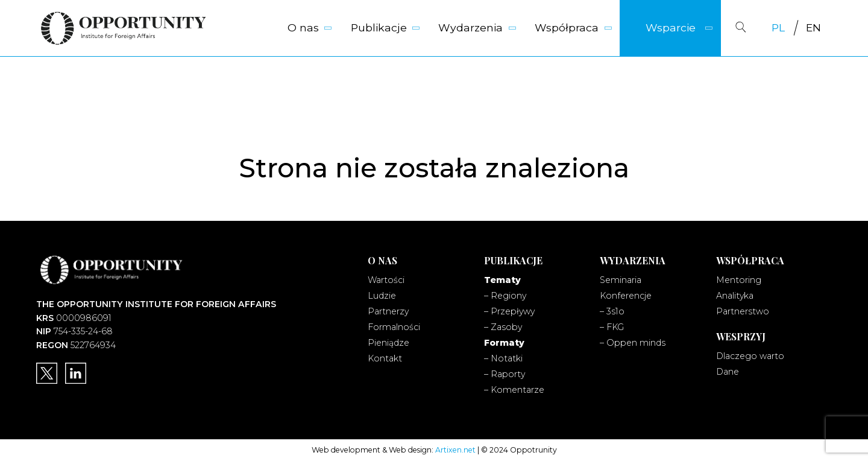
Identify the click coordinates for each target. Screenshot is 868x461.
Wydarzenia (470, 27)
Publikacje (379, 27)
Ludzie (382, 296)
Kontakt (385, 358)
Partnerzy (388, 311)
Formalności (394, 327)
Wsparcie (671, 27)
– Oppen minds (633, 343)
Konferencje (626, 296)
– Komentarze (514, 390)
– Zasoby (503, 327)
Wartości (386, 280)
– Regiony (505, 296)
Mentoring (739, 280)
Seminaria (621, 280)
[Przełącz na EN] (814, 28)
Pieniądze (388, 343)
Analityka (735, 296)
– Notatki (503, 358)
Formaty (504, 343)
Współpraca (567, 27)
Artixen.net (455, 450)
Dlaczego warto (750, 356)
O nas (303, 27)
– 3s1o (612, 311)
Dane (728, 372)
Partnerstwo (743, 311)
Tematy (502, 280)
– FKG (612, 327)
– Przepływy (509, 311)
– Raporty (505, 374)
